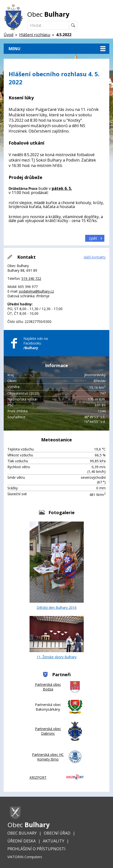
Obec (48, 14)
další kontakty (95, 257)
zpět (93, 238)
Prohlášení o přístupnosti (36, 849)
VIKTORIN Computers (25, 857)
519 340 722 (31, 278)
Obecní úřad (57, 833)
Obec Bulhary (22, 833)
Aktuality (54, 841)
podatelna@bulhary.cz (36, 291)
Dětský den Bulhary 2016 (57, 566)
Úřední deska (22, 841)
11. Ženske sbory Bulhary (57, 638)
